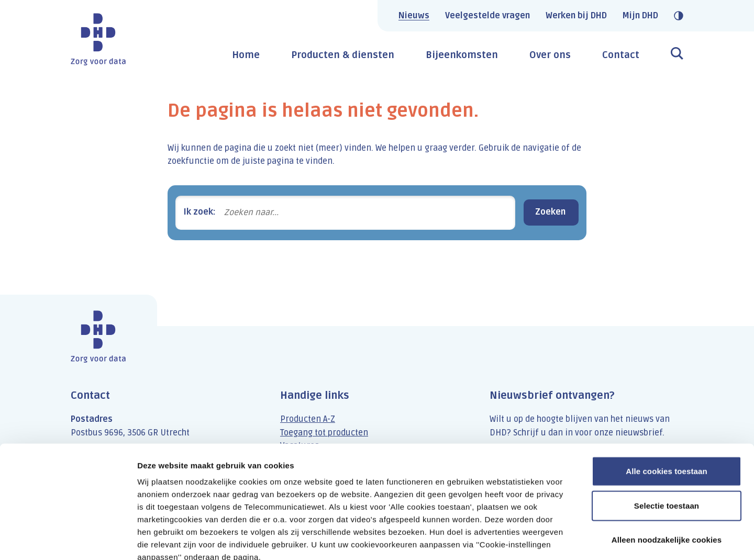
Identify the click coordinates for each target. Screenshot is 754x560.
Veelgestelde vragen (487, 16)
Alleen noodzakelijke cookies (667, 480)
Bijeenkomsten (462, 55)
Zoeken (550, 212)
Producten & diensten (343, 55)
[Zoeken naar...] (365, 213)
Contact (621, 55)
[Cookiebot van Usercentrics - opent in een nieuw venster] (68, 540)
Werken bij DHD (576, 16)
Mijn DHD (640, 16)
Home (246, 55)
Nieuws (414, 16)
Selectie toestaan (667, 446)
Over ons (550, 55)
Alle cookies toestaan (667, 411)
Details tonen (566, 539)
